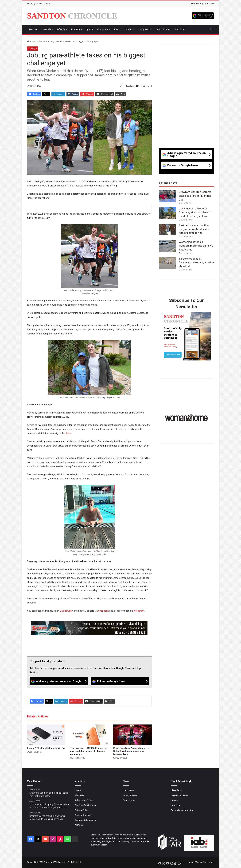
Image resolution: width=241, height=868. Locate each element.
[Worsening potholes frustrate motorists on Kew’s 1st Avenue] (168, 246)
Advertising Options (85, 800)
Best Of (118, 29)
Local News (128, 790)
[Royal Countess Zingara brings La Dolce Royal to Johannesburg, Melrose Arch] (132, 735)
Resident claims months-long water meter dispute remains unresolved (194, 229)
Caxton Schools (163, 29)
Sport (89, 29)
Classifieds (46, 29)
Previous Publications (85, 805)
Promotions (103, 29)
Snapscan (103, 611)
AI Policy (79, 825)
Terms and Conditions (85, 820)
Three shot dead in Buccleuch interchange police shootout (196, 262)
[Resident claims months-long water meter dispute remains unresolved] (168, 230)
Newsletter (176, 805)
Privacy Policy (82, 810)
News (32, 29)
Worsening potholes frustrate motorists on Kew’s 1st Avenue (196, 246)
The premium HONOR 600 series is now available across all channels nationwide (88, 751)
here (68, 433)
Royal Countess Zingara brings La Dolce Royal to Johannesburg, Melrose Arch (131, 751)
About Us (130, 29)
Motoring (76, 29)
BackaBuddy (66, 611)
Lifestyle (61, 29)
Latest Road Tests (179, 795)
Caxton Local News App (182, 810)
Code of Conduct (83, 815)
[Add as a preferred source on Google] (203, 16)
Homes (174, 800)
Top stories (201, 862)
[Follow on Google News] (120, 681)
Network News (130, 795)
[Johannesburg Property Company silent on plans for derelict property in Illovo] (168, 213)
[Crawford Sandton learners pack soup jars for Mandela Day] (168, 196)
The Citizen (180, 29)
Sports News (129, 800)
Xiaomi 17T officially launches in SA (46, 748)
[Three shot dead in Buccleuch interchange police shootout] (168, 263)
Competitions (145, 29)
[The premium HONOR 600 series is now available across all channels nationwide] (89, 735)
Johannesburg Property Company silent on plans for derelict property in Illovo (196, 212)
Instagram (139, 611)
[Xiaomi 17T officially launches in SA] (46, 735)
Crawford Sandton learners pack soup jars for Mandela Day (195, 196)
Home (31, 41)
